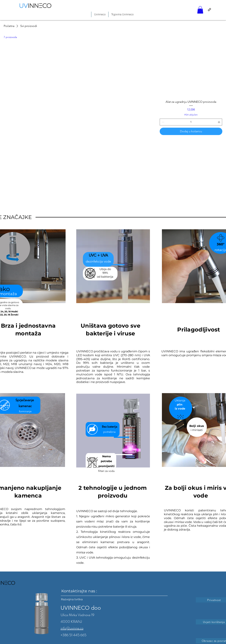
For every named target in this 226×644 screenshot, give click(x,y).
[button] (200, 10)
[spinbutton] (191, 122)
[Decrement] (163, 122)
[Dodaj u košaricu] (191, 131)
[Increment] (219, 122)
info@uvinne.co (72, 628)
